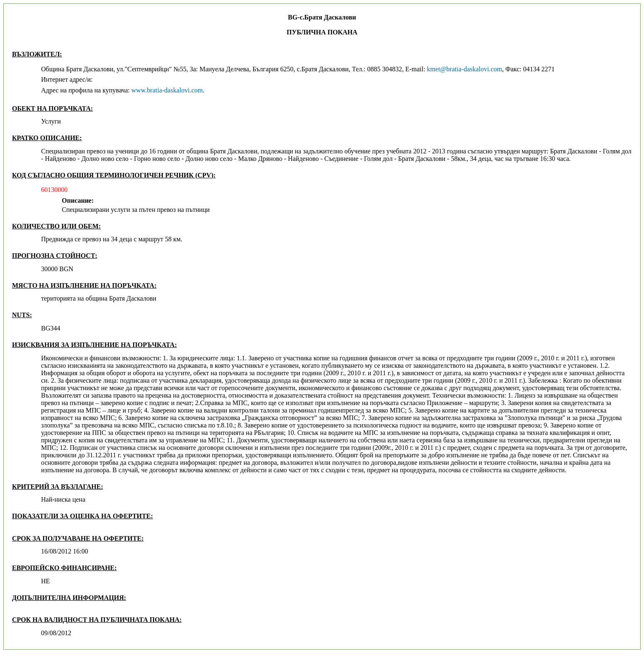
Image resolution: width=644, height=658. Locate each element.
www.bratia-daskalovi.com (167, 90)
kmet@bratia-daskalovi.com (464, 69)
